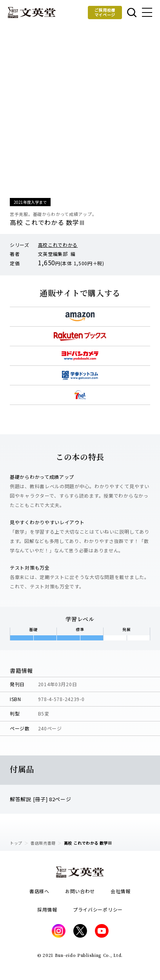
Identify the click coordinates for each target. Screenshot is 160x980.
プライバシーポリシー (98, 909)
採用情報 (47, 909)
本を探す (132, 13)
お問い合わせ (80, 891)
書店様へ (39, 891)
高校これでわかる (58, 245)
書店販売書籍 (43, 843)
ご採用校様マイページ (105, 12)
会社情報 (121, 891)
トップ (16, 843)
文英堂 (32, 13)
